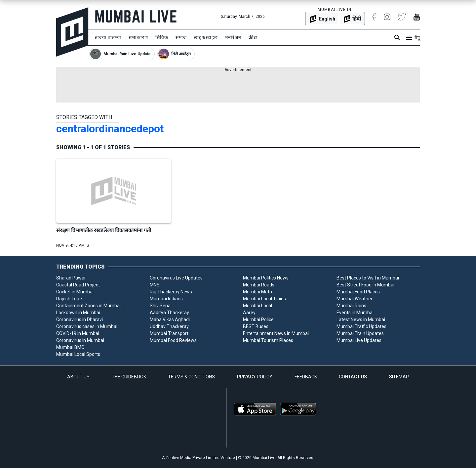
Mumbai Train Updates (360, 333)
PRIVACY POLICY (255, 377)
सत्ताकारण (138, 37)
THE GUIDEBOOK (129, 377)
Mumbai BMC (70, 347)
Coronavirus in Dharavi (79, 319)
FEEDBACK (306, 377)
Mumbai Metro (258, 292)
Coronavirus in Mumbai (80, 340)
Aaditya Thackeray (169, 313)
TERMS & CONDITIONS (191, 377)
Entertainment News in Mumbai (276, 333)
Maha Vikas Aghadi (170, 319)
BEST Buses (256, 326)
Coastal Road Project (78, 285)
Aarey (249, 313)
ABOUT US (78, 377)
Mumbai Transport (169, 333)
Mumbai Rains (351, 306)
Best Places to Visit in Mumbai (368, 278)
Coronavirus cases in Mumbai (87, 326)
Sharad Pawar (71, 278)
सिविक (162, 37)
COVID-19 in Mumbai (78, 333)
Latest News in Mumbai (361, 319)
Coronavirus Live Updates (176, 278)
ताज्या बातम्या (108, 37)
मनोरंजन (233, 37)
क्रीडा (253, 37)
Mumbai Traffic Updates (361, 326)
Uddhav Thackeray (169, 326)
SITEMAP (399, 377)
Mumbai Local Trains (264, 299)
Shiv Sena (160, 306)
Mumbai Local (258, 306)
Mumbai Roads (259, 285)
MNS (155, 285)
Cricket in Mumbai (75, 292)
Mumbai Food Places (358, 292)
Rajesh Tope (69, 299)
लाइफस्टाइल (206, 37)
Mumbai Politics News (266, 278)
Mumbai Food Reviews (173, 340)
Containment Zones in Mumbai (88, 306)
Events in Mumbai (355, 313)
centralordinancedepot (110, 129)
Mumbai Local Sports (78, 354)
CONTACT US (353, 377)
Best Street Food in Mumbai (365, 285)
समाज (181, 37)
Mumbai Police (258, 319)
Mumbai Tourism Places (268, 340)
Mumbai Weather (355, 299)
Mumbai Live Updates (359, 340)
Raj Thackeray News (171, 292)
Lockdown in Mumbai (78, 313)
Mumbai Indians (166, 299)
